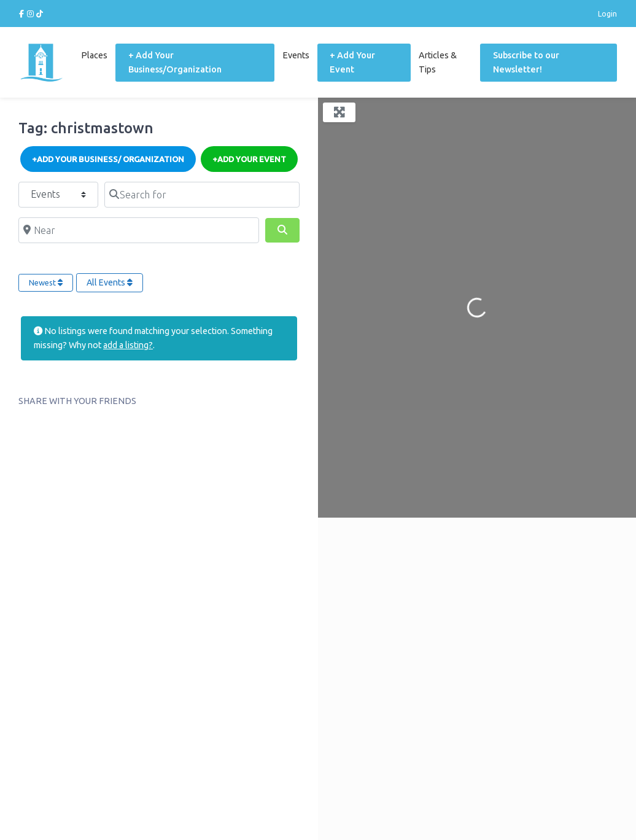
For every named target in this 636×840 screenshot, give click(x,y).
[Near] (139, 230)
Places (93, 55)
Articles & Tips (437, 62)
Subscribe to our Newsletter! (525, 62)
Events (295, 55)
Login (607, 14)
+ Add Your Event (352, 62)
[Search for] (202, 194)
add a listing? (128, 344)
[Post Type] (58, 194)
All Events (110, 282)
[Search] (282, 230)
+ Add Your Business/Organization (174, 62)
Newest (46, 282)
